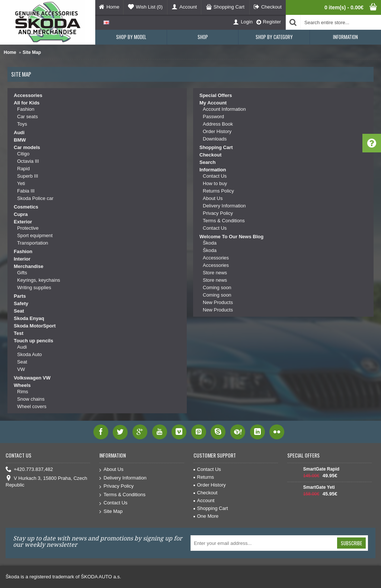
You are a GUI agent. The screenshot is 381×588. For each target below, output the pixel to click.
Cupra (21, 214)
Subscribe (351, 543)
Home (10, 52)
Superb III (28, 176)
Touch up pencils (33, 341)
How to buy (215, 183)
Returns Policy (218, 191)
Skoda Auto (30, 354)
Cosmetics (26, 207)
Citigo (23, 154)
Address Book (218, 124)
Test (19, 333)
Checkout (210, 155)
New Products (218, 302)
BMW (20, 140)
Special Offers (216, 95)
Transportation (33, 243)
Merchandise (28, 266)
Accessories (28, 95)
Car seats (28, 117)
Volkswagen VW (32, 378)
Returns (204, 477)
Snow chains (31, 399)
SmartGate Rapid (321, 469)
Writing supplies (34, 287)
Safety (21, 303)
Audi (19, 133)
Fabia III (26, 191)
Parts (20, 296)
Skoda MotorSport (35, 326)
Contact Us (215, 176)
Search (207, 162)
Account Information (224, 109)
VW (21, 369)
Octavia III (28, 161)
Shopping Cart (216, 147)
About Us (213, 198)
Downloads (215, 139)
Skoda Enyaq (29, 318)
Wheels (22, 385)
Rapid (23, 169)
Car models (27, 147)
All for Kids (27, 103)
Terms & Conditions (224, 221)
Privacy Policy (218, 213)
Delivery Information (224, 206)
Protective (28, 228)
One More (206, 516)
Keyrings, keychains (39, 280)
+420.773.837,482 (29, 470)
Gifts (22, 273)
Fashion (26, 109)
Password (213, 117)
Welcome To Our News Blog (231, 237)
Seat (19, 311)
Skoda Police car (35, 198)
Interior (22, 259)
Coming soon (217, 287)
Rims (23, 392)
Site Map (32, 52)
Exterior (23, 222)
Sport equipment (35, 235)
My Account (213, 103)
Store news (215, 273)
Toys (22, 124)
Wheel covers (32, 406)
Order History (217, 131)
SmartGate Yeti (319, 487)
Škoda (210, 243)
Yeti (21, 183)
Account (204, 500)
